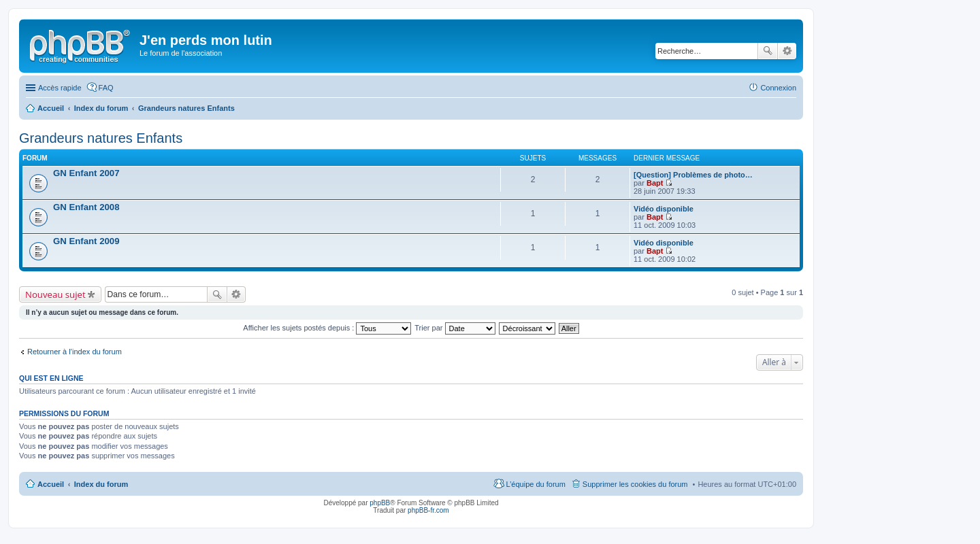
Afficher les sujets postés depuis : (327, 328)
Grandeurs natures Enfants (101, 138)
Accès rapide (60, 88)
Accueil (51, 484)
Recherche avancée (787, 51)
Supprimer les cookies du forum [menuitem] (635, 484)
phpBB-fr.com (428, 510)
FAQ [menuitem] (106, 88)
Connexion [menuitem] (778, 88)
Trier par (455, 328)
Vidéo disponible (664, 209)
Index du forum (101, 484)
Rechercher (768, 51)
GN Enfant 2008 (86, 207)
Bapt (655, 183)
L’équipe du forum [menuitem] (535, 484)
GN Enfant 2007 (86, 173)
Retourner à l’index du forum (75, 352)
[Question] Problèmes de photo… (693, 175)
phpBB (380, 503)
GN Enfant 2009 (86, 241)
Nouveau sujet (55, 294)
